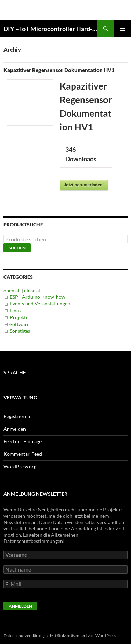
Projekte (19, 317)
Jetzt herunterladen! (84, 185)
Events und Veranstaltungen (40, 303)
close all (33, 291)
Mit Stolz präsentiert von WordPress (83, 635)
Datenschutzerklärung (24, 635)
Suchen (17, 248)
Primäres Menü (123, 29)
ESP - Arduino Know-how (38, 297)
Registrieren (17, 416)
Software (20, 324)
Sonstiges (20, 331)
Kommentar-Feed (23, 454)
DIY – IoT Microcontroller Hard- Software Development (50, 29)
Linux (16, 310)
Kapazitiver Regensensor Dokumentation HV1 (59, 70)
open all (12, 291)
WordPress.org (20, 466)
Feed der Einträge (23, 441)
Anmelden (15, 429)
